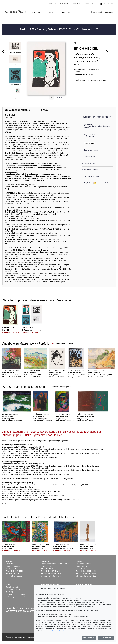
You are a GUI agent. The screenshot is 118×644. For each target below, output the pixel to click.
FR (112, 4)
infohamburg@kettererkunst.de (52, 576)
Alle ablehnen (89, 638)
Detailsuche (109, 12)
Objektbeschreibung (17, 110)
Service (52, 4)
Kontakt (64, 4)
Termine (76, 4)
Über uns (89, 4)
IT (109, 4)
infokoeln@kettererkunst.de (16, 597)
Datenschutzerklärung (59, 631)
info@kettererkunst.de (14, 576)
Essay (45, 110)
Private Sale (66, 12)
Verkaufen (51, 12)
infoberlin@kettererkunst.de (86, 576)
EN (105, 4)
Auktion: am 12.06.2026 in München (54, 29)
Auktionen (37, 12)
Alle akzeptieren (106, 638)
